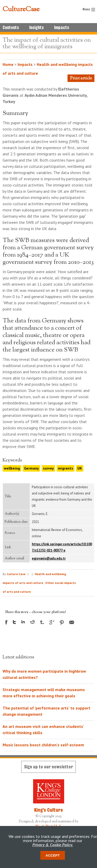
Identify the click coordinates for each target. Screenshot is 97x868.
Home (8, 64)
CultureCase (21, 10)
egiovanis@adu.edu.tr (49, 558)
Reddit (32, 622)
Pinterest (62, 623)
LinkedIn (23, 622)
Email (72, 622)
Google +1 (52, 622)
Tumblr (42, 622)
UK (80, 468)
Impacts (62, 27)
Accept (53, 855)
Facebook (6, 622)
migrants (66, 468)
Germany (31, 468)
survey (48, 468)
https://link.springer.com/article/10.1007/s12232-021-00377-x (62, 547)
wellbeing (12, 468)
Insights (36, 27)
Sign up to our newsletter (48, 767)
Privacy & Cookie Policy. (53, 845)
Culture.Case (16, 574)
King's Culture (48, 810)
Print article (81, 78)
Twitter (14, 622)
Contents (11, 27)
